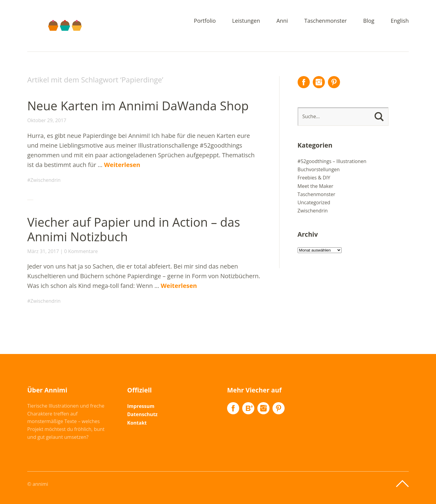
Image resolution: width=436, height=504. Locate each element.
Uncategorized (314, 202)
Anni (282, 21)
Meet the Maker (315, 186)
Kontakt (137, 423)
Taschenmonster (325, 21)
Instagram (319, 82)
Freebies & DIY (314, 178)
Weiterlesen (122, 165)
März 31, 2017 (43, 251)
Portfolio (205, 21)
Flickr (248, 408)
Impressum (141, 406)
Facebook (304, 82)
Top (402, 484)
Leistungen (246, 21)
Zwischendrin (45, 180)
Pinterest (334, 82)
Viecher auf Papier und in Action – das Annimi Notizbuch (134, 229)
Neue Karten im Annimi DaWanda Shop (138, 106)
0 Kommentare (81, 251)
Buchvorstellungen (319, 169)
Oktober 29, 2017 (47, 120)
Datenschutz (142, 414)
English (400, 21)
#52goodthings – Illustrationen (332, 161)
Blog (369, 21)
